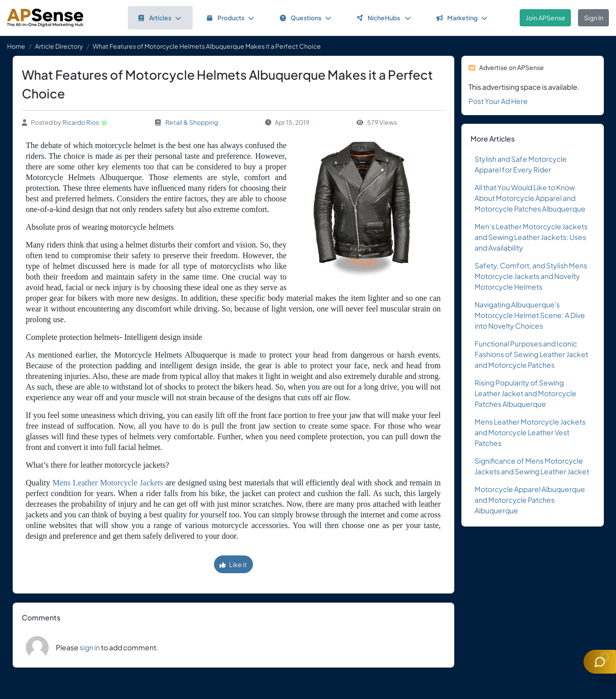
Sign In (594, 18)
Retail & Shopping (192, 122)
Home (16, 46)
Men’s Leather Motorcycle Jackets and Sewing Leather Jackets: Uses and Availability (531, 237)
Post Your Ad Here (498, 101)
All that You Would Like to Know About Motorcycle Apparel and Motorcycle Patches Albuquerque (530, 198)
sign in (90, 647)
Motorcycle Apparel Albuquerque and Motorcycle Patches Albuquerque (530, 500)
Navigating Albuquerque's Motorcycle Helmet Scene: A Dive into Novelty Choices (530, 315)
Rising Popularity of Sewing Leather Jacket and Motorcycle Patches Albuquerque (526, 393)
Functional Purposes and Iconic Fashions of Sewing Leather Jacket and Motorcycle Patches (531, 354)
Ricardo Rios (81, 122)
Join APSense (546, 18)
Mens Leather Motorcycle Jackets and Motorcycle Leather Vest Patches (530, 432)
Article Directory (59, 46)
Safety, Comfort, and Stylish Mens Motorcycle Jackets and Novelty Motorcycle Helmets (531, 276)
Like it (233, 565)
